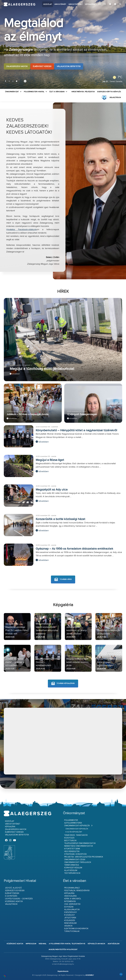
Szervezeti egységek (15, 891)
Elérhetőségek (12, 893)
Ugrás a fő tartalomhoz (116, 1)
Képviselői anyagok (96, 944)
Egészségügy (71, 912)
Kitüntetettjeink (72, 849)
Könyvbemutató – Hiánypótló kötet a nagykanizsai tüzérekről (76, 430)
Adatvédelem (114, 944)
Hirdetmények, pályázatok (83, 92)
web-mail (43, 944)
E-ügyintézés (11, 896)
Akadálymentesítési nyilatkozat (63, 950)
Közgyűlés (69, 838)
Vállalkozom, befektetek (69, 66)
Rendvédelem (70, 923)
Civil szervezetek (72, 904)
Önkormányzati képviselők (77, 826)
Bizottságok (70, 841)
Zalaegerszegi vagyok (17, 66)
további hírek (63, 579)
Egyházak (69, 907)
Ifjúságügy (70, 915)
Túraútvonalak (72, 931)
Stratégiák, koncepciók (75, 854)
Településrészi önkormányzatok (80, 843)
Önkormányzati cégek (75, 860)
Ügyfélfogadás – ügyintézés (19, 899)
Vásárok (68, 926)
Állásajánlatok (72, 910)
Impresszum (31, 944)
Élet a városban (57, 92)
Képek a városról (73, 899)
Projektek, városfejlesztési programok (84, 857)
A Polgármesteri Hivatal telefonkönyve (67, 944)
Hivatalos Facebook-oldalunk (21, 230)
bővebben (15, 374)
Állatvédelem (71, 870)
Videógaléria (70, 896)
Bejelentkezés (63, 971)
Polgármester (71, 820)
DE (105, 4)
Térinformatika (72, 865)
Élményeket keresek (42, 66)
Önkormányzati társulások (78, 862)
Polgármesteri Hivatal (34, 92)
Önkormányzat (12, 92)
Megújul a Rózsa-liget (50, 460)
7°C (117, 77)
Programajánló (72, 888)
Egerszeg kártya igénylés (109, 92)
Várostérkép (60, 4)
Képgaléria (90, 4)
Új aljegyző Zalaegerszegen (82, 414)
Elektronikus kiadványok (76, 929)
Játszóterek (70, 918)
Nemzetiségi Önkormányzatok (79, 846)
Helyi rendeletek (72, 851)
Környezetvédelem (73, 868)
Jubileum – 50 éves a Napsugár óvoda (28, 414)
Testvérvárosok (72, 873)
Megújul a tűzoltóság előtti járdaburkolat (42, 369)
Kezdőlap (48, 4)
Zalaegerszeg (20, 4)
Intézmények (70, 901)
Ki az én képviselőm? (74, 832)
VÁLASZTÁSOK (115, 98)
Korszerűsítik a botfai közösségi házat (60, 519)
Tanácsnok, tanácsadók (76, 835)
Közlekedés (70, 920)
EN (100, 4)
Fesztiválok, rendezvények (77, 891)
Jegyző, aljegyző (13, 888)
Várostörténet (76, 4)
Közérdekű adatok (14, 901)
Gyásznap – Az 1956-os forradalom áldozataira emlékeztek (74, 549)
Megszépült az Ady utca (52, 490)
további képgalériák (63, 684)
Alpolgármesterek (73, 823)
